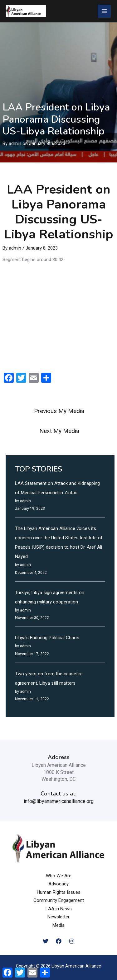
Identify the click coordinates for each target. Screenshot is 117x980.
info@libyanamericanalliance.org (59, 801)
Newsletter (58, 917)
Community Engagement (59, 900)
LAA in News (59, 909)
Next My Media (59, 431)
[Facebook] (59, 941)
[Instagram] (72, 941)
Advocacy (58, 884)
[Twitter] (46, 941)
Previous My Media (59, 411)
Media (58, 925)
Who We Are (59, 876)
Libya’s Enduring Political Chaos (47, 638)
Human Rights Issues (59, 892)
